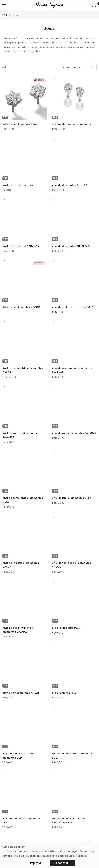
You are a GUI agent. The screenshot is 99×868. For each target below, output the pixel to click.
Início (5, 15)
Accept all (62, 863)
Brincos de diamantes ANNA (20, 124)
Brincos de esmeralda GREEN (21, 693)
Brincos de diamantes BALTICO (71, 124)
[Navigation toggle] (5, 6)
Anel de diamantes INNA (18, 185)
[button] (5, 78)
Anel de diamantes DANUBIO (70, 185)
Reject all (36, 863)
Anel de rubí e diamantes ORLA (72, 498)
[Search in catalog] (92, 5)
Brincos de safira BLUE (66, 628)
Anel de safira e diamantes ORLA (73, 307)
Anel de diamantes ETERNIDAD (71, 246)
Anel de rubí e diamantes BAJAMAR (74, 433)
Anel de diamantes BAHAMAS (21, 246)
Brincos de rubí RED (64, 693)
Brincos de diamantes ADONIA (21, 307)
